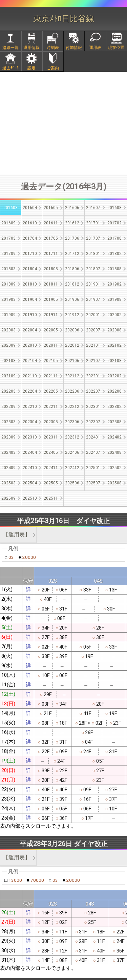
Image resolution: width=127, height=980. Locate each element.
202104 (30, 361)
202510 (30, 498)
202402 (114, 437)
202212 (72, 407)
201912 (72, 315)
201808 (114, 269)
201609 (8, 223)
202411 (51, 468)
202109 (8, 376)
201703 (8, 238)
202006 (72, 330)
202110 (30, 376)
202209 (8, 407)
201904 (30, 299)
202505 (51, 483)
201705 (51, 238)
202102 (114, 345)
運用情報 (31, 48)
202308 (114, 422)
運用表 (95, 48)
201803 (8, 269)
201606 (72, 208)
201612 (72, 223)
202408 (114, 452)
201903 (8, 299)
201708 (114, 238)
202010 (30, 345)
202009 (8, 345)
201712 (72, 254)
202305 (51, 422)
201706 (72, 238)
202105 (51, 361)
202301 (93, 407)
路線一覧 (10, 48)
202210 (30, 407)
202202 (114, 376)
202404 (30, 452)
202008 (114, 330)
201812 (72, 284)
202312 (72, 437)
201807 (93, 269)
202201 (93, 376)
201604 (30, 208)
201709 (8, 254)
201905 (51, 299)
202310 (30, 437)
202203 (8, 391)
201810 (30, 284)
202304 (30, 422)
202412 (72, 468)
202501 (93, 468)
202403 (8, 452)
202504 (30, 483)
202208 (114, 391)
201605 (51, 208)
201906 (72, 299)
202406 (72, 452)
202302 (114, 407)
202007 (93, 330)
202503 (8, 483)
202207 (93, 391)
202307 (93, 422)
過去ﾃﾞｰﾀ (10, 68)
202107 (93, 361)
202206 (72, 391)
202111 (51, 376)
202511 (51, 498)
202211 (51, 407)
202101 (93, 345)
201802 (114, 254)
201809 (8, 284)
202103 (8, 361)
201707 (93, 238)
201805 (51, 269)
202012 (72, 345)
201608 (114, 208)
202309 (8, 437)
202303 (8, 422)
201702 (114, 223)
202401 (93, 437)
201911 (51, 315)
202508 (114, 483)
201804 (30, 269)
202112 (72, 376)
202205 (51, 391)
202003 (8, 330)
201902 (114, 284)
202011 (51, 345)
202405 (51, 452)
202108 (114, 361)
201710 (30, 254)
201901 (93, 284)
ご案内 (53, 68)
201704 (30, 238)
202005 (51, 330)
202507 (93, 483)
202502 (114, 468)
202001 (93, 315)
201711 (51, 254)
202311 (51, 437)
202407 (93, 452)
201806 (72, 269)
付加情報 (74, 48)
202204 (30, 391)
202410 (30, 468)
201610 (30, 223)
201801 (93, 254)
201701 (93, 223)
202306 (72, 422)
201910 (30, 315)
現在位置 (116, 48)
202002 (114, 315)
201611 (51, 223)
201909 (8, 315)
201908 (114, 299)
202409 (8, 468)
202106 (72, 361)
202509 (8, 498)
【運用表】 (17, 535)
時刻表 (53, 48)
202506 (72, 483)
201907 (93, 299)
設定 (31, 68)
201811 (51, 284)
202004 (30, 330)
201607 (93, 208)
